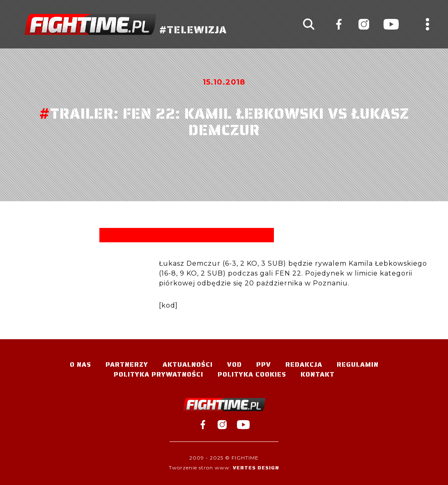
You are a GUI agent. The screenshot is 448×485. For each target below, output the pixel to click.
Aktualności (188, 364)
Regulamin (358, 364)
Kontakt (318, 374)
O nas (80, 364)
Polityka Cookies (252, 374)
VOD (234, 364)
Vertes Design (256, 468)
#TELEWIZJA (126, 24)
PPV (264, 364)
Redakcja (304, 364)
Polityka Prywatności (159, 374)
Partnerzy (127, 364)
